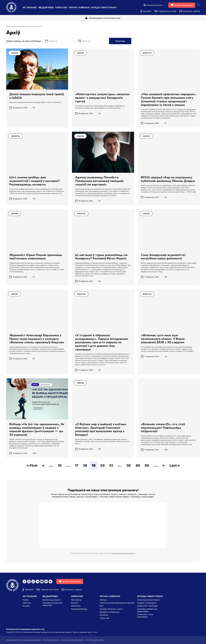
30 (129, 466)
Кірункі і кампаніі (79, 7)
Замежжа (27, 603)
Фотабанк (104, 615)
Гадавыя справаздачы (147, 603)
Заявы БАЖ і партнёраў (147, 606)
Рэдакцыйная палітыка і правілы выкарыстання (23, 640)
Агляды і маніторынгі (104, 7)
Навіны (26, 600)
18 (85, 466)
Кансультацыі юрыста (52, 600)
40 (138, 466)
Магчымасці (76, 600)
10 (60, 466)
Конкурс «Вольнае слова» (111, 609)
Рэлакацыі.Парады (79, 609)
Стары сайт (105, 618)
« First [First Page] (32, 466)
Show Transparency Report (95, 640)
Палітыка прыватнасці (51, 640)
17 (77, 466)
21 (111, 466)
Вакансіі (75, 603)
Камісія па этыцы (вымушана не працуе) (117, 603)
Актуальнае (30, 7)
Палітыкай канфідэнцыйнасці (123, 553)
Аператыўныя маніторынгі (148, 600)
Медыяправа (46, 7)
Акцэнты (26, 606)
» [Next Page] (164, 466)
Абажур (103, 600)
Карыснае (61, 7)
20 (102, 466)
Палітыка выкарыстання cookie (72, 640)
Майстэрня (76, 606)
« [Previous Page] (43, 466)
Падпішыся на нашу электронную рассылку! (103, 490)
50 (147, 466)
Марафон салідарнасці (110, 612)
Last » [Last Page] (175, 466)
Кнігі (102, 606)
